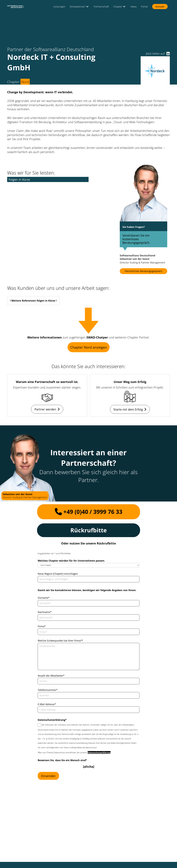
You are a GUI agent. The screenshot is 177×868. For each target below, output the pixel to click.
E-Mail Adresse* (47, 704)
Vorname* (44, 598)
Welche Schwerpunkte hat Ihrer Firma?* (60, 641)
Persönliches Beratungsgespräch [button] (143, 271)
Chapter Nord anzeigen (89, 347)
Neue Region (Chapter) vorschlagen (58, 574)
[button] (168, 54)
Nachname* (45, 612)
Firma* (42, 626)
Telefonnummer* (48, 690)
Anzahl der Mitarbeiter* (51, 676)
